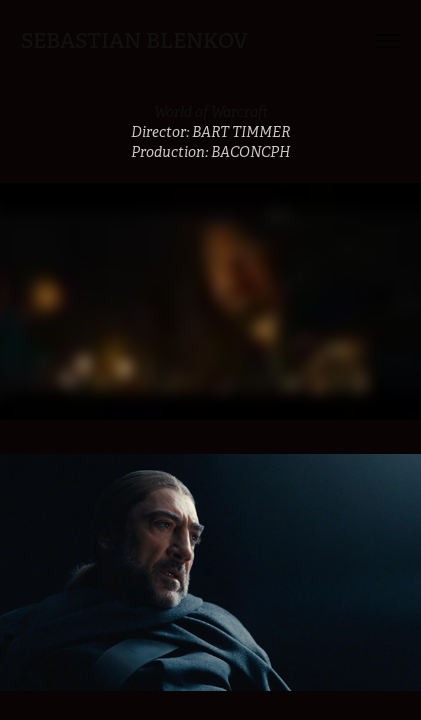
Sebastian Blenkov (134, 40)
